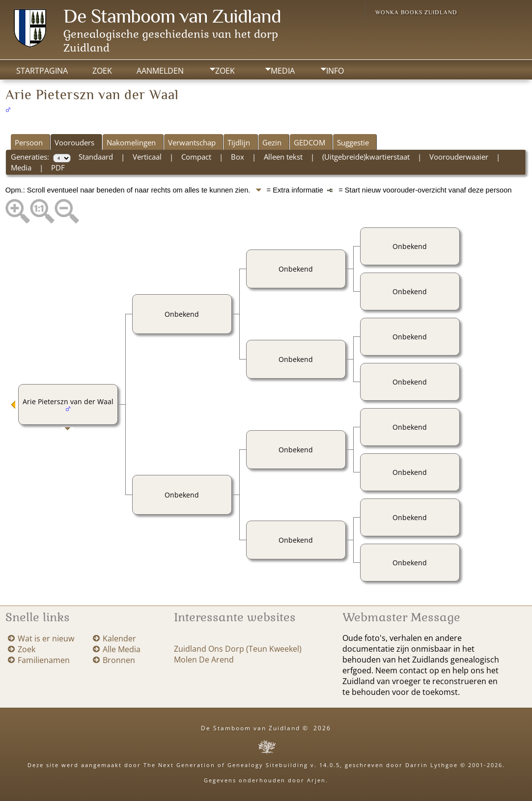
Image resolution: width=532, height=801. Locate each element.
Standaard (96, 157)
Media (283, 71)
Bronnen (119, 660)
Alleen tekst (283, 157)
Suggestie (353, 142)
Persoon (29, 142)
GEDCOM (309, 142)
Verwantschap (192, 142)
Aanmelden (160, 71)
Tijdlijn (239, 142)
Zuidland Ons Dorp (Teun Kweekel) (238, 649)
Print (370, 89)
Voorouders (74, 142)
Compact (196, 157)
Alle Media (122, 649)
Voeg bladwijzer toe (432, 89)
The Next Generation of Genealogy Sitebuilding (226, 765)
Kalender (119, 638)
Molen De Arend (204, 660)
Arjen (316, 780)
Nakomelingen (131, 142)
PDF (58, 167)
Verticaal (147, 157)
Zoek (225, 71)
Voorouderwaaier (459, 157)
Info (335, 71)
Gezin (272, 142)
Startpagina (42, 71)
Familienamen (44, 660)
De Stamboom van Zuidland (172, 16)
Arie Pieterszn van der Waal (68, 401)
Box (238, 157)
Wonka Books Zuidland (416, 12)
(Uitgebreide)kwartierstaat (366, 157)
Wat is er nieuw (46, 638)
